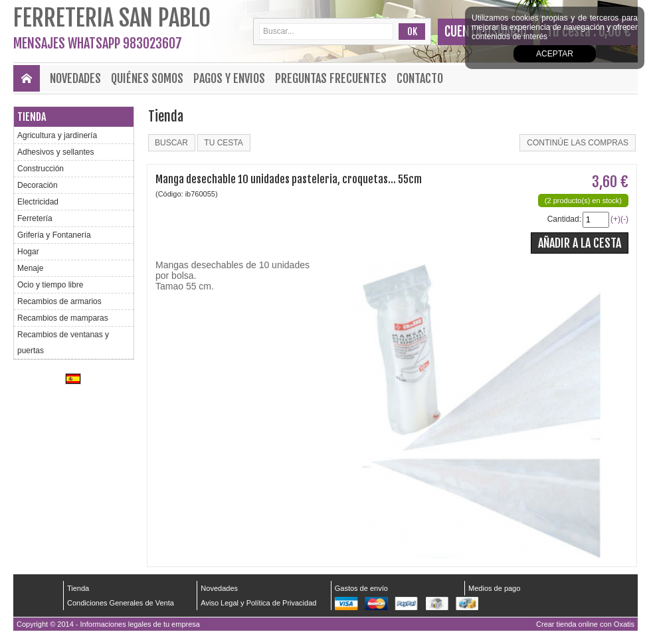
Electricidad (38, 202)
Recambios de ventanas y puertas (63, 343)
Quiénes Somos (147, 78)
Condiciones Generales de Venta (121, 603)
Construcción (41, 169)
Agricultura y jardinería (57, 135)
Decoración (38, 185)
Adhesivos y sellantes (55, 152)
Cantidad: (564, 219)
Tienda (32, 117)
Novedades (75, 78)
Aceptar (555, 54)
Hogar (28, 252)
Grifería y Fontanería (54, 235)
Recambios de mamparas (63, 318)
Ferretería (35, 218)
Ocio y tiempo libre (50, 285)
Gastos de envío (361, 588)
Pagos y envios (229, 78)
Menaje (30, 268)
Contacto (420, 78)
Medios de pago (494, 588)
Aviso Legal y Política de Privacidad (258, 603)
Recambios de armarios (59, 301)
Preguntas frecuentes (331, 78)
